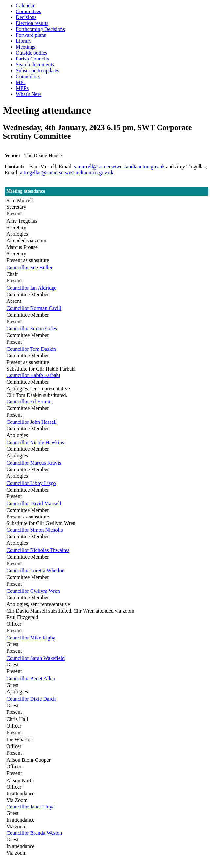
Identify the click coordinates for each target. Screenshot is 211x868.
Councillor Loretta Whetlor (35, 571)
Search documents (35, 65)
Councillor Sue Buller (29, 267)
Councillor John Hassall (32, 422)
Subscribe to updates (37, 71)
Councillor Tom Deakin (31, 349)
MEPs (22, 88)
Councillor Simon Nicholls (34, 530)
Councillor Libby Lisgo (31, 483)
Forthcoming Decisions (40, 29)
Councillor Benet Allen (31, 678)
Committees (28, 11)
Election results (32, 23)
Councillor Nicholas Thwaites (38, 550)
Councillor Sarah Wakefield (35, 658)
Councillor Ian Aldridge (31, 288)
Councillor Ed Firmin (29, 402)
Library (24, 41)
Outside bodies (32, 53)
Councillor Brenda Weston (34, 833)
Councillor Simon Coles (32, 329)
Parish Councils (32, 59)
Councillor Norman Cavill (34, 308)
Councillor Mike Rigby (31, 638)
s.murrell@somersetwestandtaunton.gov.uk (119, 167)
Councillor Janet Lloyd (31, 807)
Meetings (26, 47)
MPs (21, 82)
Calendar (25, 5)
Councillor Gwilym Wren (33, 591)
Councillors (28, 76)
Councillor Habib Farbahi (33, 375)
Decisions (26, 17)
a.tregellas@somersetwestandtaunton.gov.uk (67, 172)
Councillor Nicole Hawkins (35, 442)
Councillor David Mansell (34, 504)
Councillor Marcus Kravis (34, 463)
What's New (29, 94)
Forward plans (31, 35)
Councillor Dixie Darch (31, 699)
